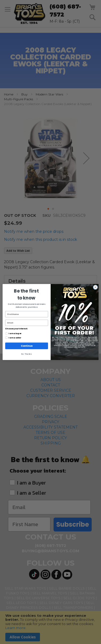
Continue (26, 346)
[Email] (27, 323)
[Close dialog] (95, 287)
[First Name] (27, 314)
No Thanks (27, 354)
